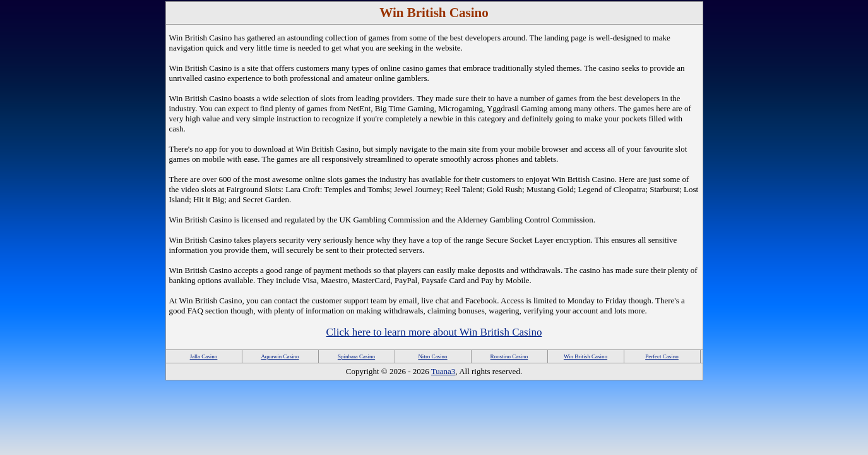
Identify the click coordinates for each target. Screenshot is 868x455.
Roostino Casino (509, 356)
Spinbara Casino (356, 356)
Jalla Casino (204, 356)
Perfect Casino (662, 356)
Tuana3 (443, 371)
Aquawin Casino (280, 356)
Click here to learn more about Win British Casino (434, 332)
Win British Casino (586, 356)
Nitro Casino (432, 356)
